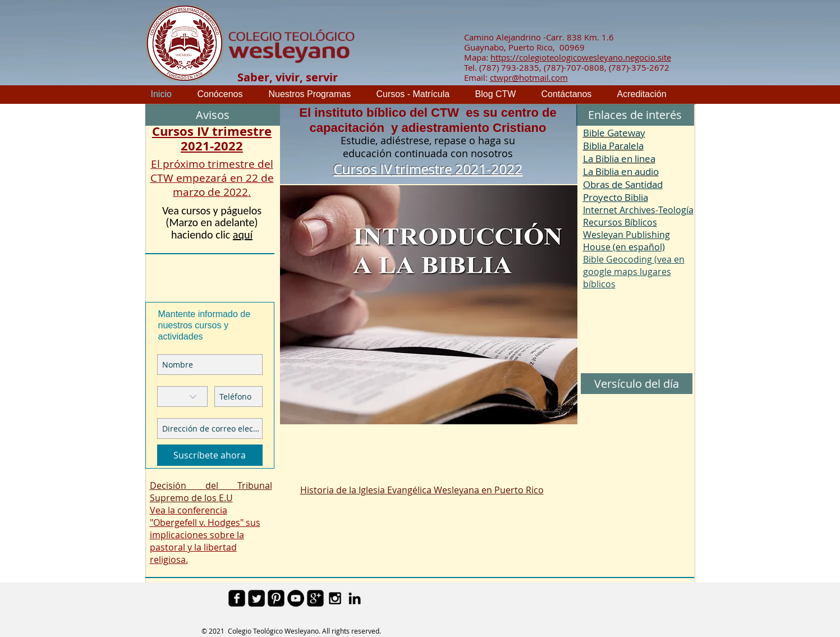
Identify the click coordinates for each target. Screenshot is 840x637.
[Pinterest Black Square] (276, 598)
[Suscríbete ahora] (210, 455)
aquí (243, 235)
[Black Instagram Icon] (335, 598)
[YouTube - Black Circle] (296, 598)
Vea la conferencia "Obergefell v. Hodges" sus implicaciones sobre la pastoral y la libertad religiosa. (205, 535)
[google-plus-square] (315, 598)
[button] (635, 115)
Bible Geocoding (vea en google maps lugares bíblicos (634, 272)
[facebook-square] (237, 598)
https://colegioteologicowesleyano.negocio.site (581, 57)
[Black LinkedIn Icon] (355, 598)
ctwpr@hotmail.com (529, 77)
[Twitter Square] (256, 598)
